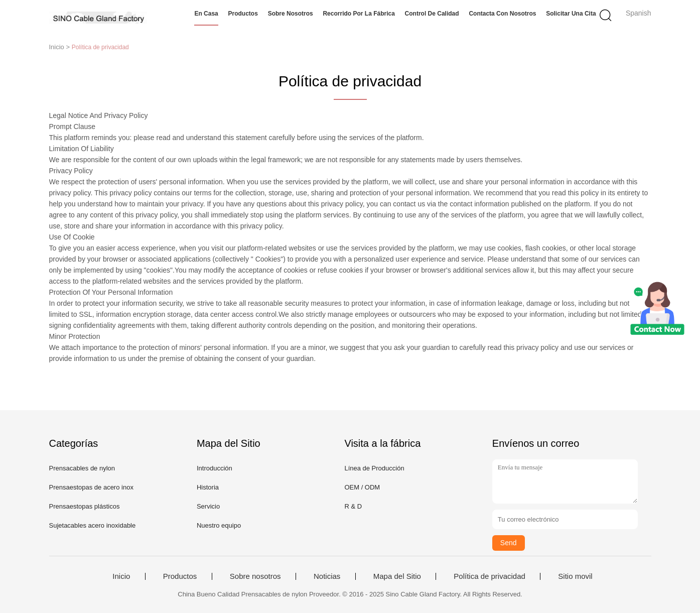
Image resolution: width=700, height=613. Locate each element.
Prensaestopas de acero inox (91, 487)
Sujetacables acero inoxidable (93, 525)
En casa (206, 14)
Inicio (121, 576)
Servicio (208, 506)
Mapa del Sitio (397, 576)
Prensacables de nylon (82, 468)
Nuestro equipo (219, 525)
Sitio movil (575, 576)
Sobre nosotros (291, 14)
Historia (208, 487)
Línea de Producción (374, 468)
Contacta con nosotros (502, 14)
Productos (243, 14)
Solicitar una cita (571, 14)
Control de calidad (432, 14)
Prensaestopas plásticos (85, 506)
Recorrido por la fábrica (359, 14)
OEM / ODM (362, 487)
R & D (353, 506)
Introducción (215, 468)
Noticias (327, 576)
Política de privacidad (489, 576)
